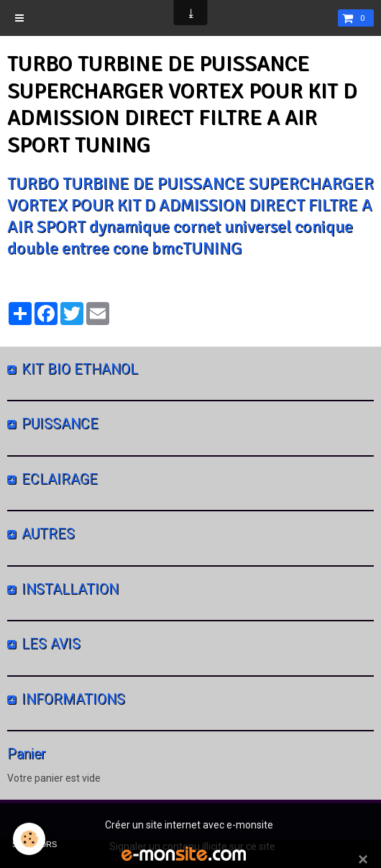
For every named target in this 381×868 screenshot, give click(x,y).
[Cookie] (29, 839)
